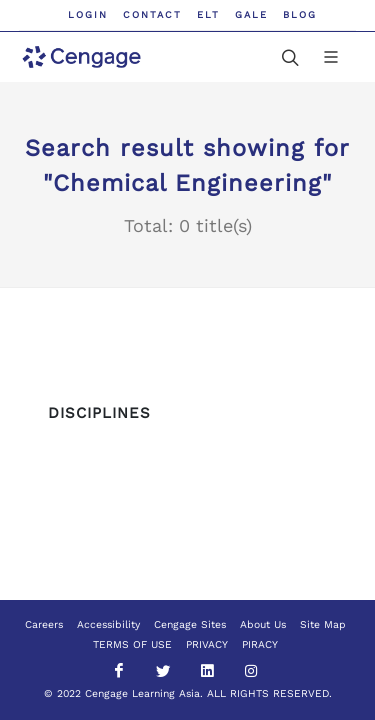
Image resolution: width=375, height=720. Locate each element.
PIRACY (260, 644)
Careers (44, 624)
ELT (208, 14)
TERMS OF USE (132, 644)
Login (88, 14)
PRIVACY (207, 644)
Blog (300, 14)
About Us (263, 624)
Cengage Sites (190, 624)
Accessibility (108, 624)
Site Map (323, 624)
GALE (251, 14)
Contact (152, 14)
